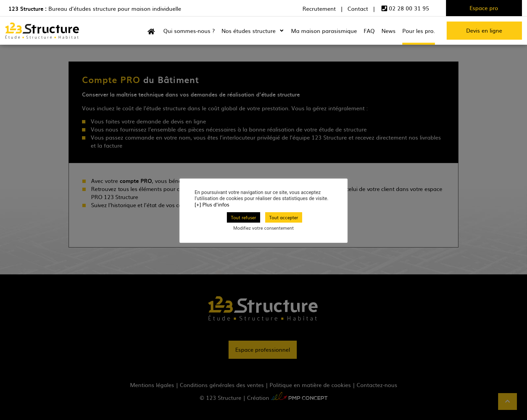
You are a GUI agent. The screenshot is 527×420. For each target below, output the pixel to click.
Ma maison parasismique (324, 31)
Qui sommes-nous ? (189, 31)
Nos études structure (253, 31)
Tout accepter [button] (284, 217)
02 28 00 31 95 (405, 8)
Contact (358, 9)
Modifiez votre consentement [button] (263, 228)
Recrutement (319, 9)
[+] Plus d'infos (212, 204)
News (389, 31)
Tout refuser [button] (244, 217)
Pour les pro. (419, 31)
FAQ (369, 31)
